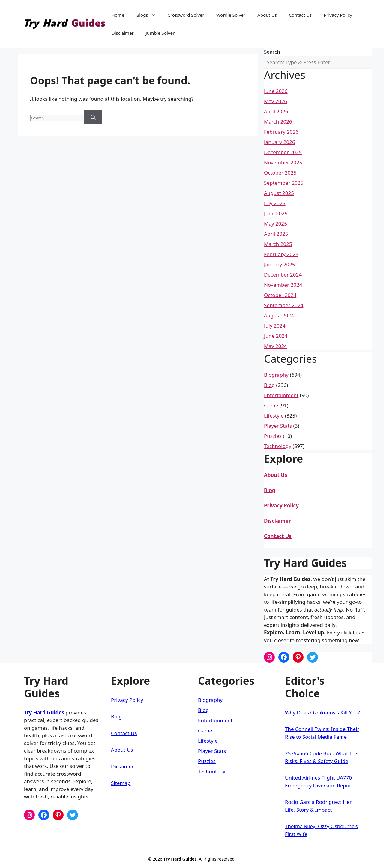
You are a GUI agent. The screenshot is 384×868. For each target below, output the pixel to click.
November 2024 (283, 285)
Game (271, 405)
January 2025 (280, 264)
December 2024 (283, 275)
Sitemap (121, 783)
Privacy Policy (338, 15)
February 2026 (281, 132)
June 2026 (276, 91)
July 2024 (275, 326)
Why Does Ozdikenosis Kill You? (322, 712)
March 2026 (278, 122)
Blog (269, 385)
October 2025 (280, 173)
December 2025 (283, 152)
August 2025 (279, 193)
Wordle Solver (231, 15)
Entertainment (281, 395)
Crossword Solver (186, 15)
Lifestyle (274, 416)
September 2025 (284, 183)
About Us (267, 15)
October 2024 (280, 295)
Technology (278, 446)
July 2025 (275, 203)
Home (118, 15)
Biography (276, 375)
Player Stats (278, 426)
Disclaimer (123, 33)
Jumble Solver (160, 33)
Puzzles (273, 436)
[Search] (93, 118)
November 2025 (283, 162)
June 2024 (276, 336)
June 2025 (276, 213)
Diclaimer (122, 766)
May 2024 (276, 346)
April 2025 (276, 234)
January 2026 (280, 142)
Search (272, 52)
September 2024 (284, 305)
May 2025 (276, 224)
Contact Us (300, 15)
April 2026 (276, 111)
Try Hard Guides (44, 712)
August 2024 (279, 315)
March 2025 (278, 244)
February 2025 (281, 254)
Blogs (149, 15)
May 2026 (276, 101)
